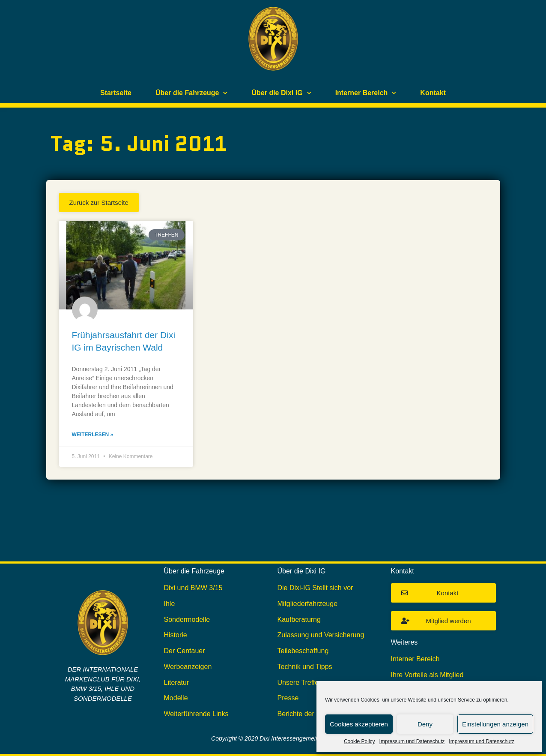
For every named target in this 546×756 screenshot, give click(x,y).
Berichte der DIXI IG (308, 714)
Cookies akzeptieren (359, 724)
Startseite (116, 93)
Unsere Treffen (300, 682)
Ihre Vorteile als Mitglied (427, 675)
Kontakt (433, 93)
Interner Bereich (366, 93)
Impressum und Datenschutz (412, 741)
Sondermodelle (187, 619)
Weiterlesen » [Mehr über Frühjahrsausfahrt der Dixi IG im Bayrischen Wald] (93, 435)
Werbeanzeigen (188, 667)
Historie (176, 635)
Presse (288, 698)
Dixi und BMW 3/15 (193, 588)
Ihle (170, 604)
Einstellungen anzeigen (495, 724)
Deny (425, 724)
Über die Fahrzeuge (191, 93)
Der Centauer (185, 651)
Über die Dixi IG (281, 93)
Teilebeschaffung (303, 651)
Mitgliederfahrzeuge (308, 604)
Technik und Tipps (305, 667)
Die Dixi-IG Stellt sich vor (315, 588)
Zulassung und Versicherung (321, 635)
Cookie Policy (360, 741)
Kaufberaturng (299, 619)
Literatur (177, 682)
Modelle (176, 698)
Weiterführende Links (196, 714)
